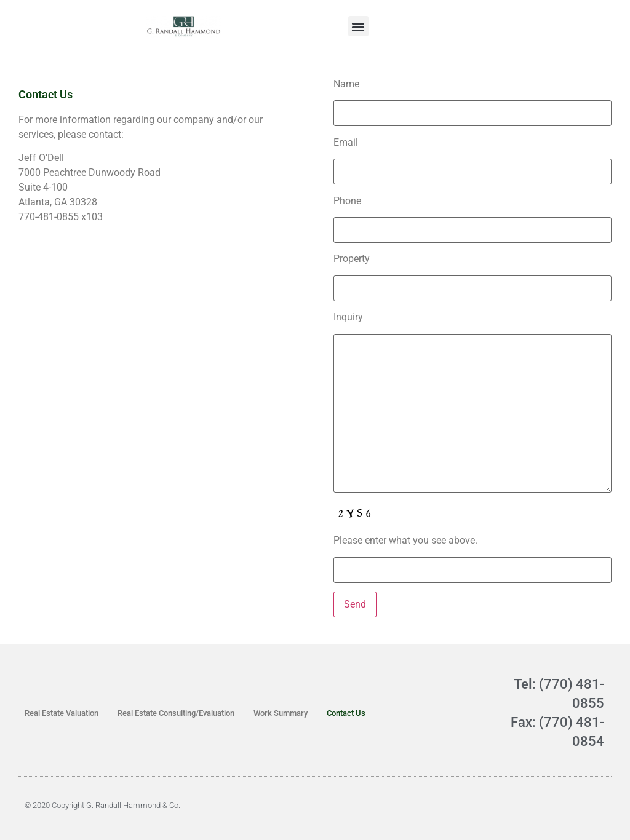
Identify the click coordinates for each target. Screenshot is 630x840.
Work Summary (281, 713)
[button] (358, 26)
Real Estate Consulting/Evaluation (176, 713)
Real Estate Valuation (62, 713)
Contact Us (346, 713)
